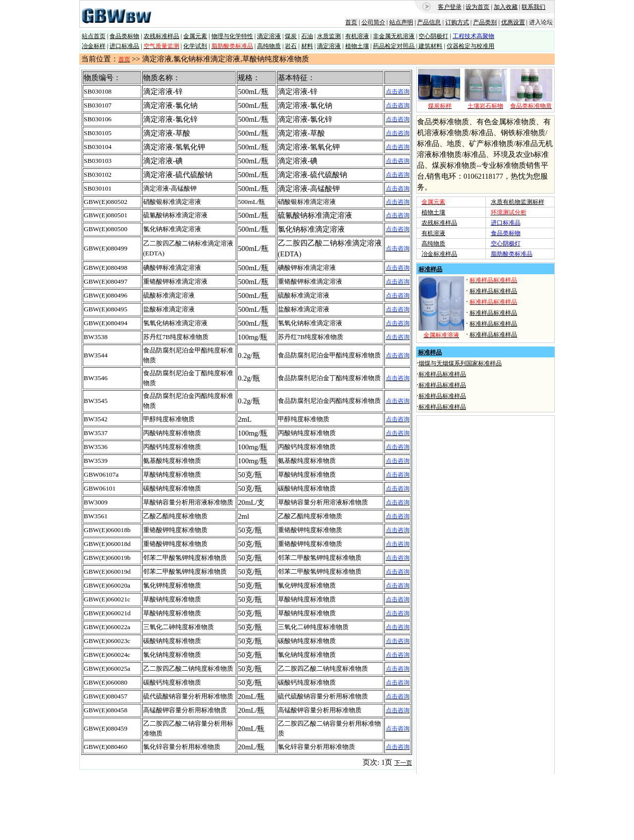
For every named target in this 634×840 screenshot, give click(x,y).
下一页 (403, 763)
